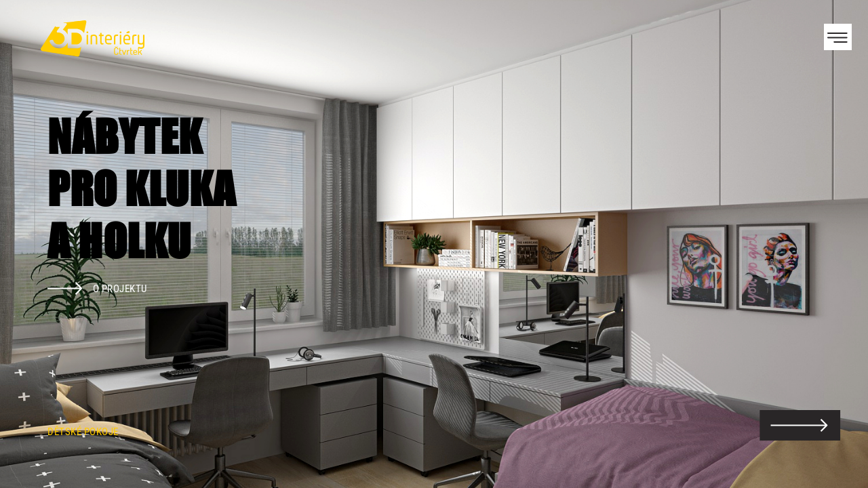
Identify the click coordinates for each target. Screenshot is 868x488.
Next (834, 244)
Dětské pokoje (83, 432)
